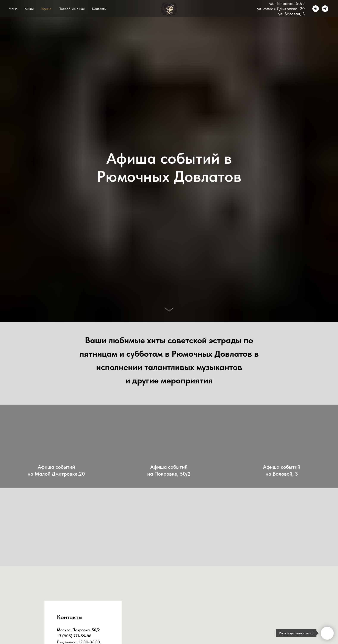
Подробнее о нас (72, 9)
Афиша (46, 9)
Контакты (99, 9)
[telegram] (325, 9)
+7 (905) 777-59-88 (74, 636)
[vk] (316, 9)
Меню (13, 9)
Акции (29, 9)
